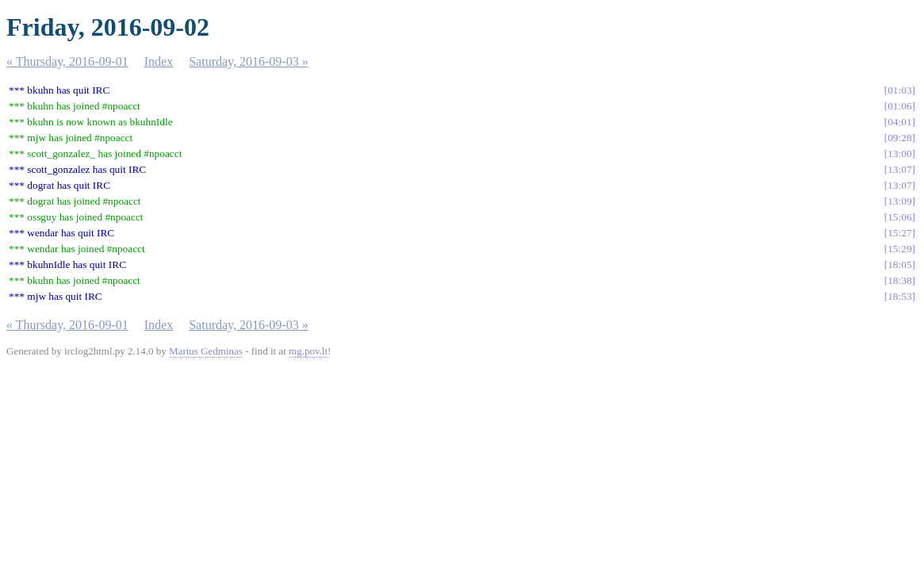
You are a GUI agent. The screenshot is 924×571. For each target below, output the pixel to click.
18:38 (899, 280)
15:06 (899, 217)
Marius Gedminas (206, 351)
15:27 (899, 233)
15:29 (899, 249)
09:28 (899, 138)
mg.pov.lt (308, 351)
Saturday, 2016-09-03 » (249, 61)
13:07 (899, 169)
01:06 (899, 106)
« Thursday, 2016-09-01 (67, 61)
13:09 (899, 201)
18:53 (899, 296)
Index (159, 61)
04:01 (899, 122)
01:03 (899, 90)
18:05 (899, 264)
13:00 (899, 153)
